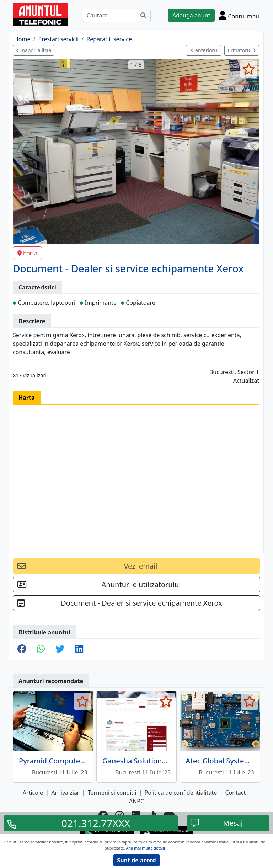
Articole (33, 793)
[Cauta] (143, 15)
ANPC (136, 801)
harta (27, 253)
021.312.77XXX (96, 823)
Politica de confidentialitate (181, 793)
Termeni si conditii (112, 793)
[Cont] (239, 15)
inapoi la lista (34, 50)
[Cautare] (109, 15)
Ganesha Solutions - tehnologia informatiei (175, 761)
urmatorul (242, 50)
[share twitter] (60, 649)
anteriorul (204, 50)
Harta (27, 398)
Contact (235, 793)
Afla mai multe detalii (145, 848)
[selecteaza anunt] (249, 69)
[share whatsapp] (41, 649)
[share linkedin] (79, 649)
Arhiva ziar (65, 793)
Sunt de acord (136, 860)
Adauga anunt (191, 15)
